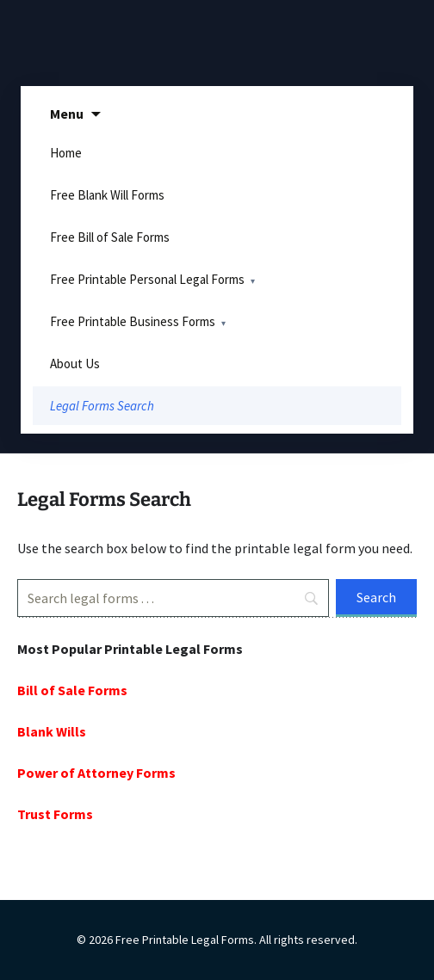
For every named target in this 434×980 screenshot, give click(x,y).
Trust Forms (55, 814)
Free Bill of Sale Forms (110, 237)
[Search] (173, 598)
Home (66, 153)
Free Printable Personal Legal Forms (147, 279)
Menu (67, 114)
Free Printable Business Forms (133, 321)
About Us (75, 364)
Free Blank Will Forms (107, 195)
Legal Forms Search (102, 406)
